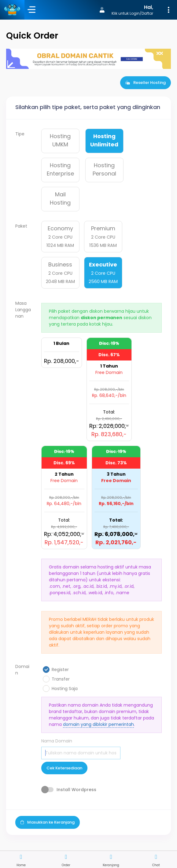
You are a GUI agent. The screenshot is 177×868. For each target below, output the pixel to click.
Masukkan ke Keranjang (48, 822)
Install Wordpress (76, 790)
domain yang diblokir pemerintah (98, 724)
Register (60, 670)
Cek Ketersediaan (64, 768)
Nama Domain (57, 741)
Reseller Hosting (146, 83)
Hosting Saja (65, 689)
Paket (21, 226)
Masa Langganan (23, 310)
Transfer (61, 679)
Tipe (20, 134)
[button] (134, 10)
